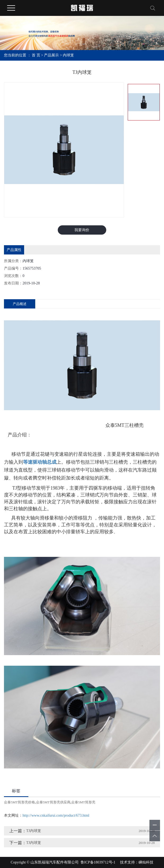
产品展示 (51, 55)
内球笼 (68, 55)
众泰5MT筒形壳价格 (19, 802)
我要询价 (82, 230)
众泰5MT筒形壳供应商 (53, 802)
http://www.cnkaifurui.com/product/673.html (56, 815)
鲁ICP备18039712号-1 (98, 862)
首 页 (36, 55)
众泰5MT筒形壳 (83, 802)
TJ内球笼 (34, 831)
